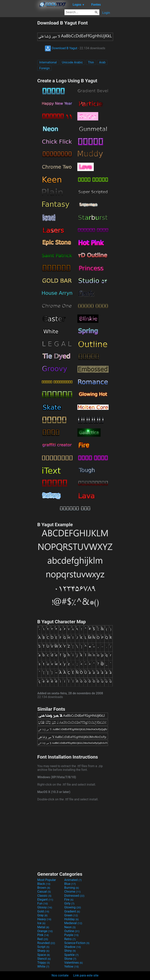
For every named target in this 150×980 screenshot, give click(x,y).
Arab (102, 62)
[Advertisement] (19, 78)
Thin (91, 62)
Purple (71, 935)
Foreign (44, 68)
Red (43, 939)
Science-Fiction (77, 943)
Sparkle (71, 955)
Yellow (71, 966)
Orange (45, 931)
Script (43, 947)
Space (44, 955)
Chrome (72, 892)
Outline (72, 931)
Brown (44, 888)
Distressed (74, 896)
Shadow (73, 947)
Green (71, 915)
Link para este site (86, 975)
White (43, 966)
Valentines (74, 963)
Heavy (44, 919)
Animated (73, 880)
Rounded (46, 943)
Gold (43, 911)
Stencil (44, 959)
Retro (70, 939)
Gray (42, 915)
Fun (43, 903)
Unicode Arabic (72, 62)
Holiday (71, 919)
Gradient (72, 911)
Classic (44, 896)
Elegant (45, 900)
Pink (43, 935)
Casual (44, 892)
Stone (70, 959)
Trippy (44, 963)
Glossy (45, 907)
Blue (70, 884)
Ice (41, 923)
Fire (69, 900)
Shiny (70, 951)
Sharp (43, 951)
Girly (69, 903)
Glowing (73, 907)
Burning (72, 888)
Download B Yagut (61, 48)
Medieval (73, 923)
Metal (43, 927)
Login (106, 13)
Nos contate (60, 975)
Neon (70, 927)
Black (44, 884)
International (48, 62)
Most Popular (47, 880)
